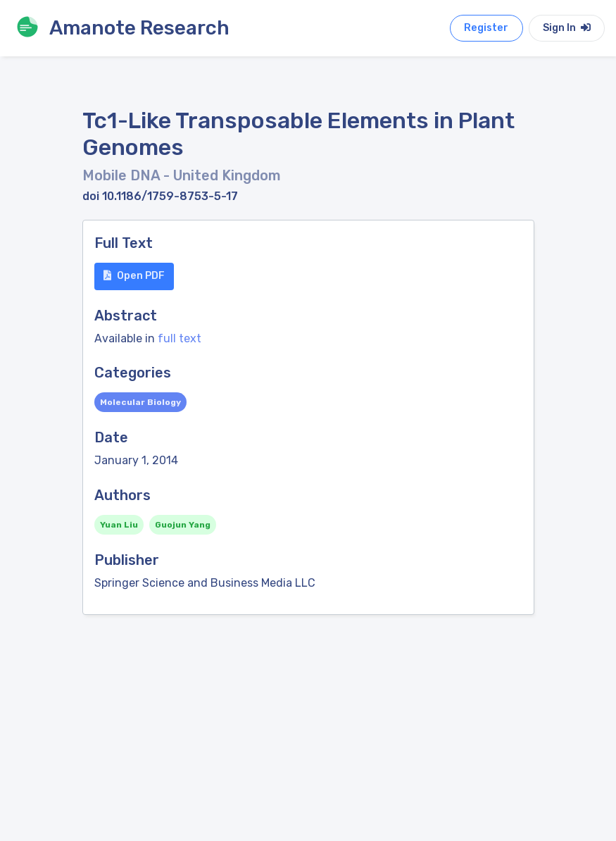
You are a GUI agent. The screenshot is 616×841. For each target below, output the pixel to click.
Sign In (567, 28)
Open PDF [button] (134, 276)
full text (180, 338)
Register (486, 28)
